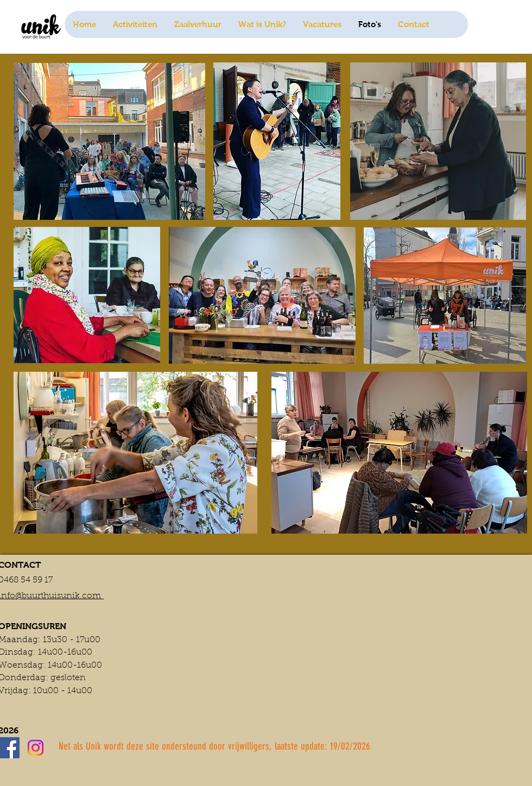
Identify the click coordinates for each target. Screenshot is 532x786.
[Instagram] (36, 748)
